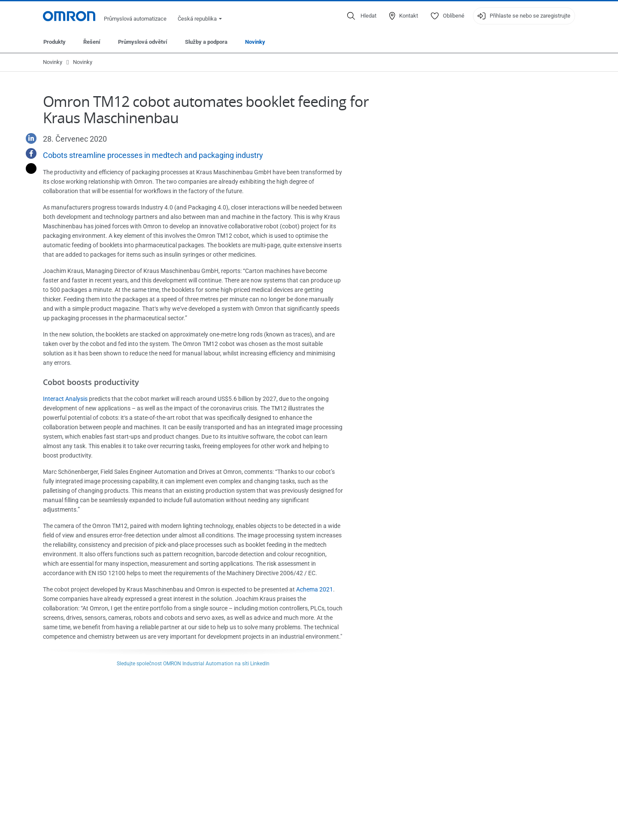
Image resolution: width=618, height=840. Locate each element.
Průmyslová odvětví (143, 42)
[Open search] (362, 16)
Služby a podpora (206, 42)
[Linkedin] (28, 138)
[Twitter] (28, 168)
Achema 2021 (315, 589)
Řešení (92, 42)
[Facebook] (28, 153)
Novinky (255, 42)
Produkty (55, 42)
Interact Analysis (65, 399)
